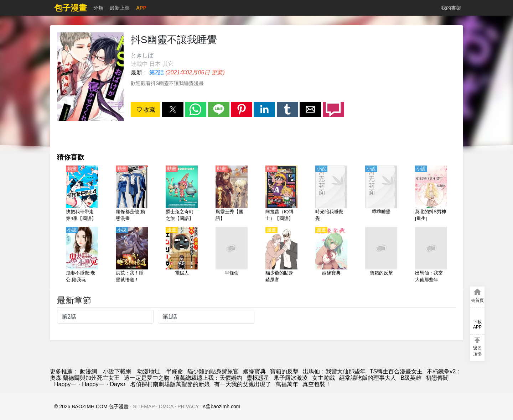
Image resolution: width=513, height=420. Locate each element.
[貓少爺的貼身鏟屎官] (281, 255)
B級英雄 (411, 378)
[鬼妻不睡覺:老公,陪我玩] (82, 255)
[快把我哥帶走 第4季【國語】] (82, 194)
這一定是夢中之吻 (147, 378)
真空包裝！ (317, 384)
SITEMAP (144, 406)
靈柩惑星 (258, 378)
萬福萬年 (287, 384)
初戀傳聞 (437, 378)
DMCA (166, 406)
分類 (98, 8)
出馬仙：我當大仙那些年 (334, 371)
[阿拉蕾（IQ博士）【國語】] (281, 194)
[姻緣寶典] (331, 255)
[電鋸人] (182, 255)
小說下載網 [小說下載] (117, 371)
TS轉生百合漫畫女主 (396, 371)
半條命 (175, 371)
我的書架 (451, 8)
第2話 (157, 72)
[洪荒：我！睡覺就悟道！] (132, 255)
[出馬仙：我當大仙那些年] (431, 255)
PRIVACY (188, 406)
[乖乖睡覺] (381, 194)
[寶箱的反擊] (381, 255)
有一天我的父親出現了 (243, 384)
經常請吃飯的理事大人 (368, 378)
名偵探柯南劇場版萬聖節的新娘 (170, 384)
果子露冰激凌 (291, 378)
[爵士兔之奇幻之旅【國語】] (182, 194)
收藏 (146, 110)
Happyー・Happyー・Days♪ (90, 384)
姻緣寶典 (254, 371)
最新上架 (120, 8)
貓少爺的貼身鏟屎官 (213, 371)
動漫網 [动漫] (88, 371)
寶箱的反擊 (284, 371)
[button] (173, 109)
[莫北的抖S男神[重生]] (431, 194)
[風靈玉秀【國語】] (232, 194)
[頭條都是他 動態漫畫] (132, 194)
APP (141, 8)
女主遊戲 (323, 378)
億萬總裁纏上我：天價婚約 (208, 378)
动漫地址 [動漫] (149, 371)
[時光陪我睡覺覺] (331, 194)
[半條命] (232, 255)
